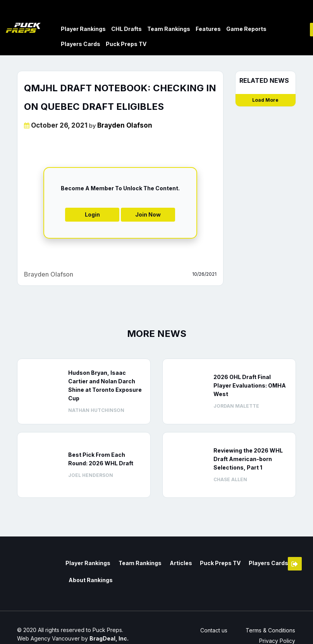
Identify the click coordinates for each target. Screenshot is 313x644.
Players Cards (81, 44)
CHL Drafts (126, 28)
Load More (265, 100)
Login (92, 214)
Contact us (212, 630)
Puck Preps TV (126, 44)
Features (208, 28)
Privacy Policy (278, 640)
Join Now (148, 214)
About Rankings (89, 579)
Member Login (295, 563)
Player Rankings (83, 28)
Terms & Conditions (271, 630)
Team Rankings (169, 28)
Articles (176, 563)
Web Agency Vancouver (48, 638)
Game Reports (246, 28)
